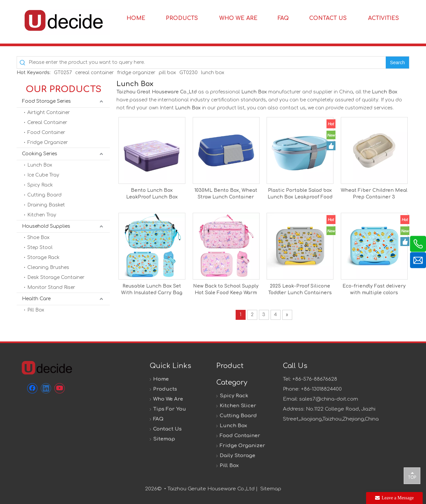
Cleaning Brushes (48, 267)
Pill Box (36, 310)
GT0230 (189, 73)
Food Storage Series (46, 101)
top (412, 475)
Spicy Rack (40, 185)
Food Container (46, 132)
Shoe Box (38, 238)
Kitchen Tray (42, 215)
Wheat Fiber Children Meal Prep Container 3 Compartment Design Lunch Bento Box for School (374, 194)
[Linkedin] (46, 388)
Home (161, 379)
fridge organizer (136, 73)
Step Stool (40, 248)
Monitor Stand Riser (51, 287)
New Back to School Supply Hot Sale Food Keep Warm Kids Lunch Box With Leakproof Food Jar (226, 290)
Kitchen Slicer (238, 406)
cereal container (95, 73)
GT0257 (63, 73)
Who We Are (168, 399)
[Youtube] (60, 388)
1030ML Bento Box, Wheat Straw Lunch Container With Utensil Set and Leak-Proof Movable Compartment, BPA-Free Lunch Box (226, 194)
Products (165, 389)
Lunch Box (40, 165)
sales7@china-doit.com (329, 399)
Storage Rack (43, 257)
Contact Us (167, 429)
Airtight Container (49, 113)
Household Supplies (46, 226)
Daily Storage (237, 456)
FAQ (158, 419)
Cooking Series (40, 154)
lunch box (213, 73)
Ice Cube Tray (43, 175)
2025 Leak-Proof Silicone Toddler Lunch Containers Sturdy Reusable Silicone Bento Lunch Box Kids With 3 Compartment (300, 290)
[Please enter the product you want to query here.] (207, 63)
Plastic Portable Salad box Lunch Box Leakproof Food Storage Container (300, 194)
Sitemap (164, 439)
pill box (167, 73)
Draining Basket (46, 205)
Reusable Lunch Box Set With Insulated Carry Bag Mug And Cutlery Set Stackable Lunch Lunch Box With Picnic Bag (152, 290)
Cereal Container (47, 123)
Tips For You (170, 409)
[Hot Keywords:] (397, 63)
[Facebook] (32, 388)
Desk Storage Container (56, 277)
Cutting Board (44, 195)
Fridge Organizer (48, 142)
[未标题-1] (47, 368)
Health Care (36, 299)
